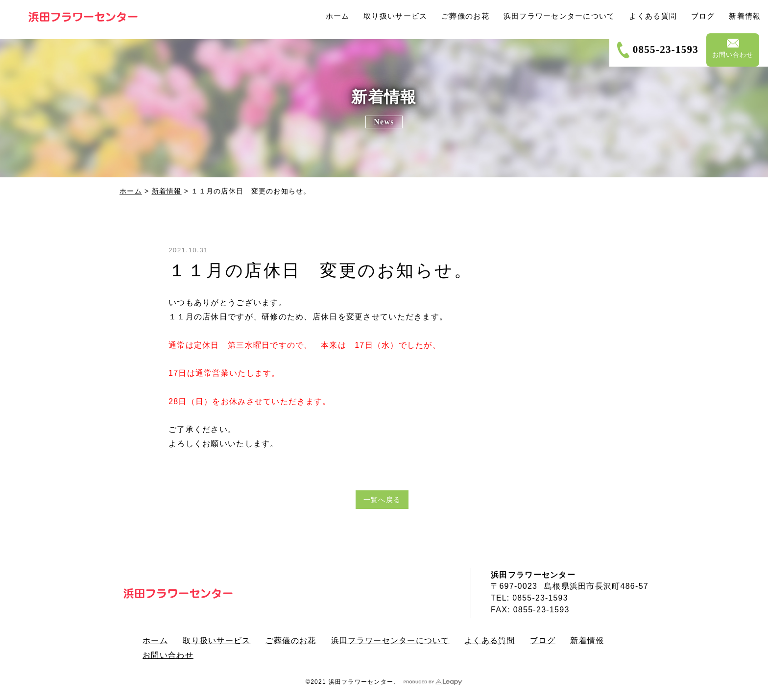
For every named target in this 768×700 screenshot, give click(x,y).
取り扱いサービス (218, 640)
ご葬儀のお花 (293, 640)
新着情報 (167, 191)
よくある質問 (494, 640)
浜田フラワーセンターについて (393, 640)
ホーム (131, 191)
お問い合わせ (168, 654)
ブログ (547, 640)
